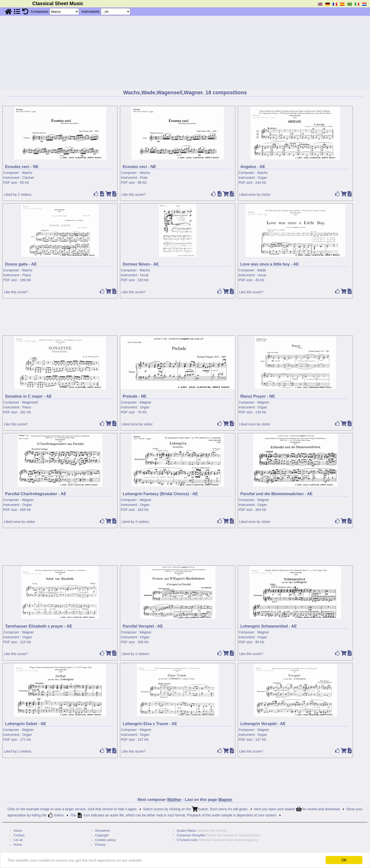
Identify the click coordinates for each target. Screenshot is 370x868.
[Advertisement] (185, 53)
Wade (262, 270)
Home (18, 845)
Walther (174, 800)
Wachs (27, 173)
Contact (19, 835)
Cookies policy (106, 840)
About (18, 831)
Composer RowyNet (191, 835)
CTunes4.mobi (187, 840)
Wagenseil (30, 402)
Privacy (100, 845)
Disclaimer (103, 831)
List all (18, 840)
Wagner (146, 402)
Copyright (102, 835)
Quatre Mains (186, 831)
